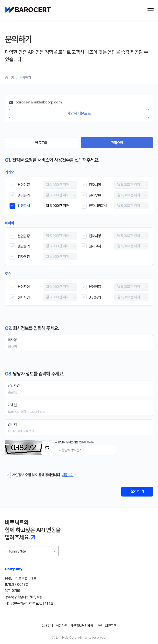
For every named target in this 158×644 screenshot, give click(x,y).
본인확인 (24, 287)
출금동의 (24, 195)
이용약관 (62, 626)
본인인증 (24, 185)
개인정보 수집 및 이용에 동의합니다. (36, 475)
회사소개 (47, 626)
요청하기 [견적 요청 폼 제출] (137, 491)
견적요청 (117, 143)
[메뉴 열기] (151, 10)
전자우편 (95, 195)
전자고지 (95, 246)
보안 (99, 626)
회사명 (12, 340)
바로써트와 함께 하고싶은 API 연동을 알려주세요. (33, 530)
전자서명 (95, 185)
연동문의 (41, 143)
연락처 (12, 424)
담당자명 (14, 385)
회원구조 (111, 626)
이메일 (12, 405)
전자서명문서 (98, 206)
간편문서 (24, 206)
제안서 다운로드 (79, 113)
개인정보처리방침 (82, 626)
